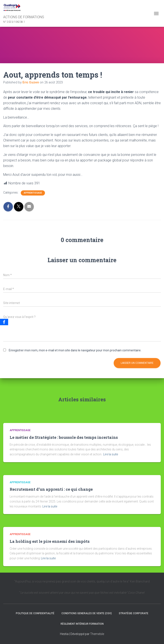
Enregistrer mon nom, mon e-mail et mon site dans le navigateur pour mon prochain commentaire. (75, 350)
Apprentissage (33, 193)
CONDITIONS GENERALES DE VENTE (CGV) (87, 613)
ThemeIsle (97, 634)
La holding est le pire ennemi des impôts (50, 541)
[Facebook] (4, 322)
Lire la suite (111, 454)
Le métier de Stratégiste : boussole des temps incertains (64, 437)
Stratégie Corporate (134, 613)
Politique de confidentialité (35, 613)
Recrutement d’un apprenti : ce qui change (51, 489)
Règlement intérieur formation (82, 624)
